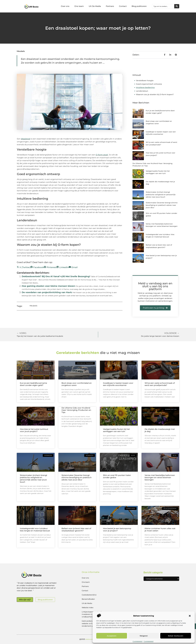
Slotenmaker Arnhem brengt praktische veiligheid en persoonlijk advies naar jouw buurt (161, 194)
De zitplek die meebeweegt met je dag (160, 430)
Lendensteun (142, 91)
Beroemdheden (88, 599)
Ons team (79, 6)
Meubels (21, 51)
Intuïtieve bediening (145, 87)
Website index (88, 607)
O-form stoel (102, 155)
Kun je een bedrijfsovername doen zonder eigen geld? (33, 384)
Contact (123, 6)
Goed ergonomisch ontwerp (149, 84)
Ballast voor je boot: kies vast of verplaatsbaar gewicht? (76, 530)
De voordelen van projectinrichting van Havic (47, 292)
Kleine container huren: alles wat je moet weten (160, 530)
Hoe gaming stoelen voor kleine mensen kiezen (48, 286)
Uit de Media (87, 603)
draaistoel (26, 139)
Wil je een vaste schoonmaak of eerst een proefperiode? (160, 384)
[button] (190, 616)
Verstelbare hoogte (145, 80)
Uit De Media (95, 6)
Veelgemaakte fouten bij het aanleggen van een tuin (116, 430)
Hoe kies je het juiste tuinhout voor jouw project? (34, 430)
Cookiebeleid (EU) (89, 595)
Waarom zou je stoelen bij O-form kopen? (155, 94)
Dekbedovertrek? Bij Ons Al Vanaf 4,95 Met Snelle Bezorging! (56, 276)
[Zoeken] (177, 6)
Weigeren (144, 636)
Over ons (65, 6)
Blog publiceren (139, 6)
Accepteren (112, 636)
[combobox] (163, 6)
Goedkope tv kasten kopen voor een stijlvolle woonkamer (118, 384)
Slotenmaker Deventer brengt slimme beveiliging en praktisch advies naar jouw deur (162, 205)
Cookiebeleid (137, 641)
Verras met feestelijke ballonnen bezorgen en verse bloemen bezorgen (160, 477)
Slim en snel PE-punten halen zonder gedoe (117, 476)
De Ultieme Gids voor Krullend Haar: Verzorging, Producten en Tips (76, 410)
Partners (110, 6)
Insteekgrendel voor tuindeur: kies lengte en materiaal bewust (35, 530)
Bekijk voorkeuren (176, 636)
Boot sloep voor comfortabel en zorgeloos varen (77, 384)
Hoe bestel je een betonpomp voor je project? (117, 530)
